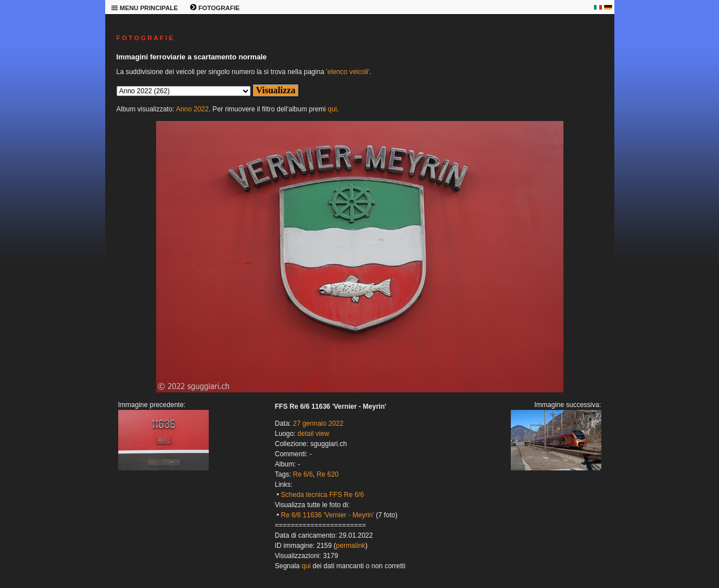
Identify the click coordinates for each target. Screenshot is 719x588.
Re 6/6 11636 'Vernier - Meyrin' (328, 515)
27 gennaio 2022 (318, 423)
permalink (351, 546)
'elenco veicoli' (348, 72)
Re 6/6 (303, 474)
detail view (313, 434)
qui (332, 109)
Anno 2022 (192, 109)
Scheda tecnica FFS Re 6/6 (323, 495)
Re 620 (328, 474)
